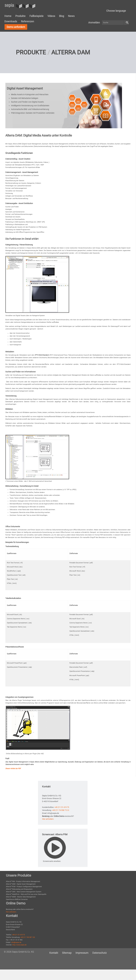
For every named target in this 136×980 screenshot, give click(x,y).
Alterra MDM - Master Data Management (21, 897)
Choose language (116, 11)
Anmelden (94, 23)
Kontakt (54, 953)
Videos (51, 16)
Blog (62, 16)
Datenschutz (100, 953)
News (71, 16)
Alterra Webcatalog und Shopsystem (19, 889)
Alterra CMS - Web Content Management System (24, 892)
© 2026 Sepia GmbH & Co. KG (19, 952)
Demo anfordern (16, 27)
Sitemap (67, 953)
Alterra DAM (71, 52)
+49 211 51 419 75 (62, 807)
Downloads (11, 21)
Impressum (82, 953)
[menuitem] (116, 11)
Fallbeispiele (36, 16)
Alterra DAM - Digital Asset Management (21, 884)
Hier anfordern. (48, 819)
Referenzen (27, 21)
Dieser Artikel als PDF (13, 769)
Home (8, 16)
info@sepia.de (16, 942)
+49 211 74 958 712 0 (60, 810)
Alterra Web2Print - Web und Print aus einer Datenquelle (26, 894)
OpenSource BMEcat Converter (17, 899)
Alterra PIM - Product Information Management (23, 881)
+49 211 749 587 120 (28, 937)
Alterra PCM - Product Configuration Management (24, 887)
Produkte (20, 16)
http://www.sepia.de (19, 945)
